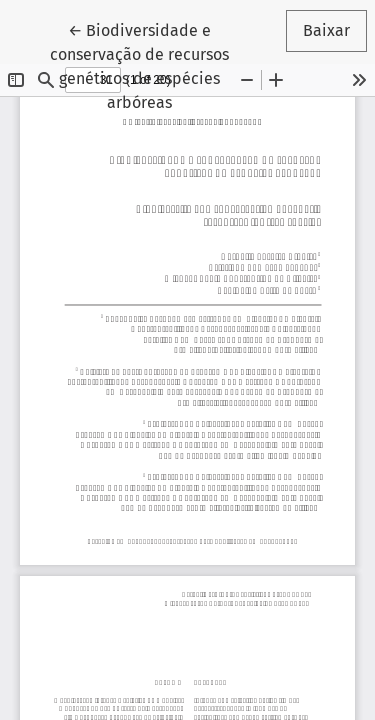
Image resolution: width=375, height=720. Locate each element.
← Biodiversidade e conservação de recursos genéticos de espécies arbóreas (160, 65)
